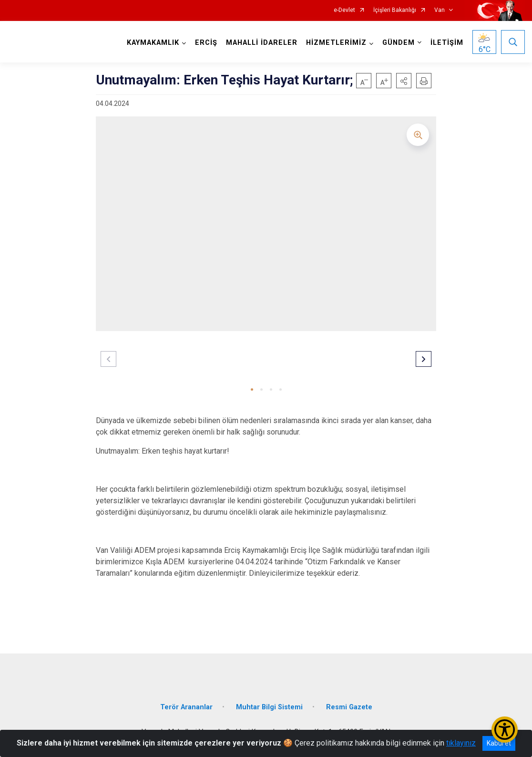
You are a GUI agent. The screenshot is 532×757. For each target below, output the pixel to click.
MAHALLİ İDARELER (262, 43)
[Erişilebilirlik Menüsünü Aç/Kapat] (505, 730)
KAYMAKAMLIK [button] (153, 43)
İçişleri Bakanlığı (395, 10)
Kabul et (499, 743)
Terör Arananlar (186, 707)
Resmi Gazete (349, 707)
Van (440, 10)
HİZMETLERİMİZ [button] (336, 43)
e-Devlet (344, 10)
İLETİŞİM (447, 43)
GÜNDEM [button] (399, 43)
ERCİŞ (206, 43)
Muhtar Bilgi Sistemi (269, 707)
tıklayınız (461, 743)
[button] (404, 81)
